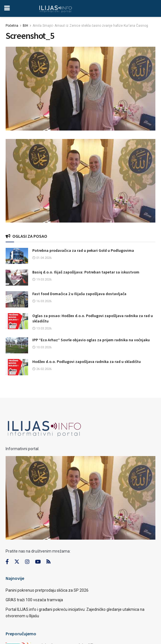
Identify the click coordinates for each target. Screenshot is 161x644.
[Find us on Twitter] (17, 562)
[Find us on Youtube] (38, 562)
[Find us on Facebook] (7, 562)
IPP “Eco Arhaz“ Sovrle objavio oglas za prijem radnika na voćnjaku (91, 340)
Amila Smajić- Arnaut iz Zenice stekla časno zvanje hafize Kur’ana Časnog (90, 26)
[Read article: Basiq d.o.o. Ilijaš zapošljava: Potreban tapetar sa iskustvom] (17, 278)
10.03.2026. (42, 347)
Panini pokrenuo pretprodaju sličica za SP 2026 (47, 590)
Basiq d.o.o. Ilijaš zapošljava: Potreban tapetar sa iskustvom (86, 272)
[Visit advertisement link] (80, 181)
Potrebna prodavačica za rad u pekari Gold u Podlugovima (83, 250)
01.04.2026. (42, 258)
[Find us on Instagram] (27, 562)
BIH (25, 26)
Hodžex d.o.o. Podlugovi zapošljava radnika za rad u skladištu (87, 362)
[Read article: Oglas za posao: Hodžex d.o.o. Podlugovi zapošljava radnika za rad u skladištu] (17, 321)
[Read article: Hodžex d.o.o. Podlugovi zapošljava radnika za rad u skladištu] (17, 367)
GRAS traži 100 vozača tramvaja (34, 600)
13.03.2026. (42, 328)
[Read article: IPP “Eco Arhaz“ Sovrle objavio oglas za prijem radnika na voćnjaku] (17, 345)
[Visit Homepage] (55, 8)
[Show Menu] (7, 8)
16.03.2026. (42, 301)
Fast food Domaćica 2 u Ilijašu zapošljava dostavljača (79, 294)
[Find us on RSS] (48, 562)
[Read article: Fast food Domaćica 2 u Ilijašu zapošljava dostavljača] (17, 299)
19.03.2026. (42, 280)
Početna (12, 26)
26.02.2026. (42, 369)
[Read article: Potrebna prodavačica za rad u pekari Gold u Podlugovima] (17, 256)
